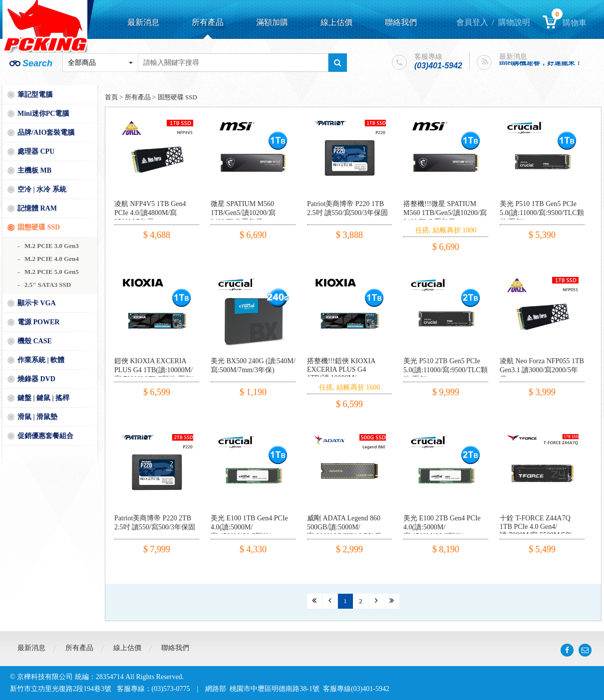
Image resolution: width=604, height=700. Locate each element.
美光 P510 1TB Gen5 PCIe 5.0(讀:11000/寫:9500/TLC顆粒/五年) (542, 213)
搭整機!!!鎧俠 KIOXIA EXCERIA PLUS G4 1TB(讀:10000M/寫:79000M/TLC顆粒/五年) (347, 374)
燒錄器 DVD (36, 379)
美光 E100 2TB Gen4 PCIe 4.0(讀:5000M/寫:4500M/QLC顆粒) (442, 527)
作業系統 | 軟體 (41, 360)
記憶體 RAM (37, 208)
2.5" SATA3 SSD (48, 285)
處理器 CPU (36, 151)
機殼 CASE (35, 341)
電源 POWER (38, 322)
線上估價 (336, 22)
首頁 (111, 97)
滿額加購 (272, 22)
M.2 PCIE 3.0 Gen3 (52, 246)
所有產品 (208, 22)
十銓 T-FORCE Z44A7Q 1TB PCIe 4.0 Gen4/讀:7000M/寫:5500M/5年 (536, 527)
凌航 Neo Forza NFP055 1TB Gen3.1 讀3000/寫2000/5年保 (542, 370)
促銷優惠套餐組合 (45, 436)
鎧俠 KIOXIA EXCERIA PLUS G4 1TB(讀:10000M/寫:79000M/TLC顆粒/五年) (154, 370)
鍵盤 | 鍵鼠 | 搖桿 (43, 398)
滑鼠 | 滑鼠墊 (37, 417)
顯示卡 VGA (37, 303)
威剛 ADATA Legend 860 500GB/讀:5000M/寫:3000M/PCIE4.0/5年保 (344, 527)
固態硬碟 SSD (39, 227)
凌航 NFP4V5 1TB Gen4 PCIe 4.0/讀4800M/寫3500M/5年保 (150, 213)
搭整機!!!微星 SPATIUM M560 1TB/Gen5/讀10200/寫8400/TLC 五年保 (445, 213)
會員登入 (472, 22)
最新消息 (143, 22)
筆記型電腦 (35, 95)
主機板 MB (34, 170)
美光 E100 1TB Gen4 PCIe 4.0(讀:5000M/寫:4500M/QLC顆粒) (249, 527)
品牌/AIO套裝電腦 (46, 132)
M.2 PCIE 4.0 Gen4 (52, 259)
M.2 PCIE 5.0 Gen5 (52, 272)
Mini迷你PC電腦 (43, 114)
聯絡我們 (401, 22)
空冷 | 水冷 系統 (42, 189)
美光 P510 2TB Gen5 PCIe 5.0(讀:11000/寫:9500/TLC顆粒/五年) (446, 370)
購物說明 (514, 22)
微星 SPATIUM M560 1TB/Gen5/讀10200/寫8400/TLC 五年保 (243, 213)
